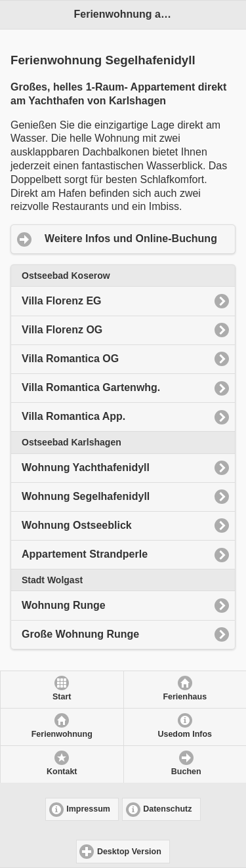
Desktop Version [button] (129, 852)
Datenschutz (167, 809)
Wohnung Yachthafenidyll (86, 467)
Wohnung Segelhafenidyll (86, 496)
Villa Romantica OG (70, 359)
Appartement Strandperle (85, 554)
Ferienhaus (185, 697)
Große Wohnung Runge (80, 634)
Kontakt (62, 772)
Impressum (88, 809)
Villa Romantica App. (73, 416)
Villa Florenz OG (62, 330)
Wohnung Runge (64, 605)
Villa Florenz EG (62, 301)
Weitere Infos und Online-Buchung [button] (131, 238)
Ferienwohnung (62, 734)
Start (62, 697)
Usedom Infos (185, 734)
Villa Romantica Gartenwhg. (91, 387)
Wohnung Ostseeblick (77, 525)
